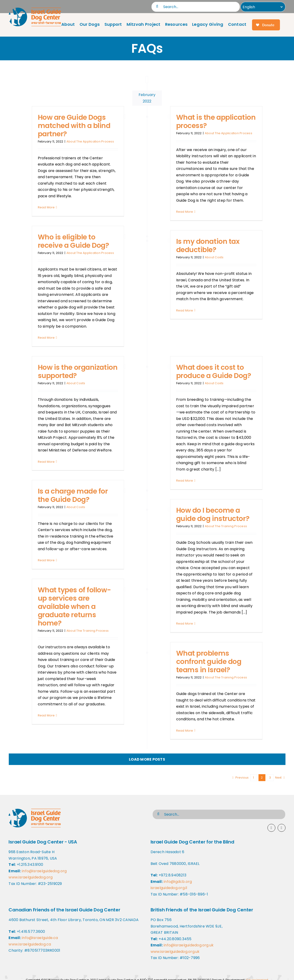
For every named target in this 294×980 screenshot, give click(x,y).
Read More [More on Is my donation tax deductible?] (185, 310)
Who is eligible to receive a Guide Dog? (73, 241)
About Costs (214, 257)
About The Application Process (90, 141)
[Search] (157, 6)
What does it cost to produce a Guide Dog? (214, 372)
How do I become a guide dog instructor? (213, 515)
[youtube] (282, 828)
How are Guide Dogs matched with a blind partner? (74, 126)
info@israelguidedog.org (44, 871)
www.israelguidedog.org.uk (175, 952)
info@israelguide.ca (40, 938)
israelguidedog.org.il (169, 888)
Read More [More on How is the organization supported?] (46, 462)
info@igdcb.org (178, 882)
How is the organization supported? (78, 372)
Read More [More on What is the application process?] (185, 212)
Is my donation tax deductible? (208, 246)
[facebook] (271, 828)
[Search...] (196, 7)
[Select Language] (262, 7)
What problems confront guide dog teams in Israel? (209, 662)
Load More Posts (147, 759)
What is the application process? (216, 122)
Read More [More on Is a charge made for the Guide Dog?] (46, 560)
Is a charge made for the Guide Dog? (73, 495)
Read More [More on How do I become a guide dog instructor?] (185, 624)
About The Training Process (226, 526)
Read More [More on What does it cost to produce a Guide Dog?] (185, 481)
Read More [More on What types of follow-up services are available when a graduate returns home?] (46, 715)
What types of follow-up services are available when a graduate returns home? (74, 607)
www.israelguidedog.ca (30, 944)
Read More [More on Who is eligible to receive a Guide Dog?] (46, 338)
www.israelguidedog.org (31, 877)
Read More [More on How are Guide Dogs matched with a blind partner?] (46, 207)
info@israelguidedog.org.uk (189, 945)
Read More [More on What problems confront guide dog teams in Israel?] (185, 731)
